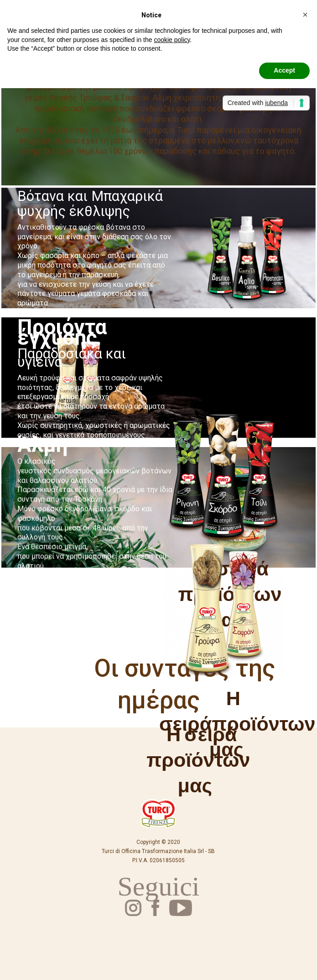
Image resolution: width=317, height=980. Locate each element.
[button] (305, 15)
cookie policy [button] (172, 40)
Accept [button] (284, 70)
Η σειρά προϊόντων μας (198, 759)
